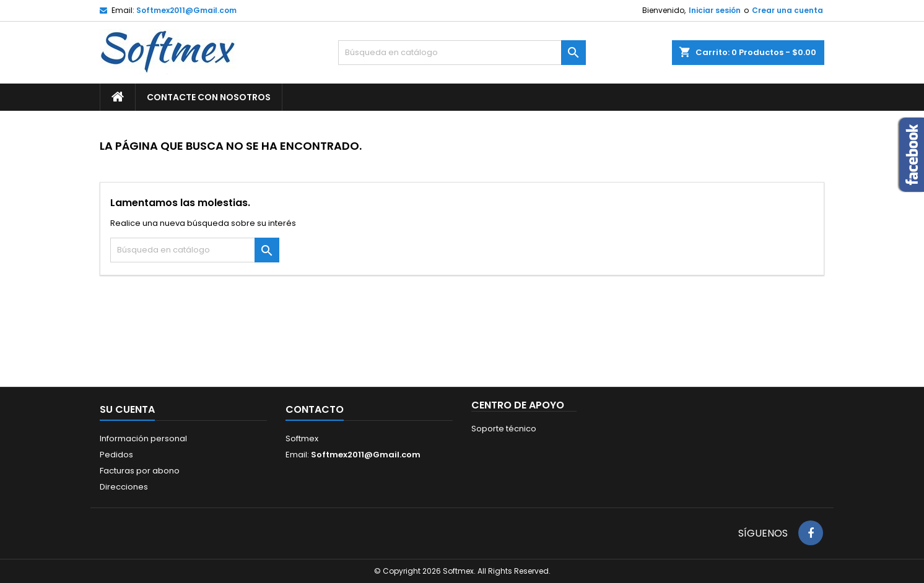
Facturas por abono (140, 471)
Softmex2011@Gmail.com (186, 10)
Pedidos (116, 455)
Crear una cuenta (787, 10)
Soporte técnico (504, 429)
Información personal (143, 438)
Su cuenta (127, 409)
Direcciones (124, 487)
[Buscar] (462, 53)
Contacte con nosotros (209, 97)
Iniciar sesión (715, 10)
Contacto (315, 409)
